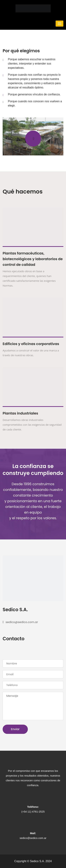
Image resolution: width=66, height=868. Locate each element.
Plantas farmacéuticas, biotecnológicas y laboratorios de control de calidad (33, 259)
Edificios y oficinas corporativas (31, 344)
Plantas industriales (20, 413)
